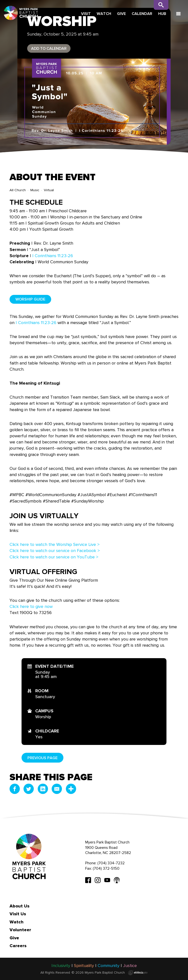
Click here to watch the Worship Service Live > (55, 544)
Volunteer (20, 930)
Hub (162, 14)
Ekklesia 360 (138, 973)
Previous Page (42, 758)
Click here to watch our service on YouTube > (54, 557)
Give (121, 14)
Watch (104, 14)
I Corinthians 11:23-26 (53, 256)
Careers (18, 946)
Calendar (142, 14)
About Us (19, 906)
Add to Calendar (49, 48)
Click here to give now (31, 606)
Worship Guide (30, 299)
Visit (86, 14)
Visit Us (18, 914)
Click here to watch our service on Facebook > (55, 551)
